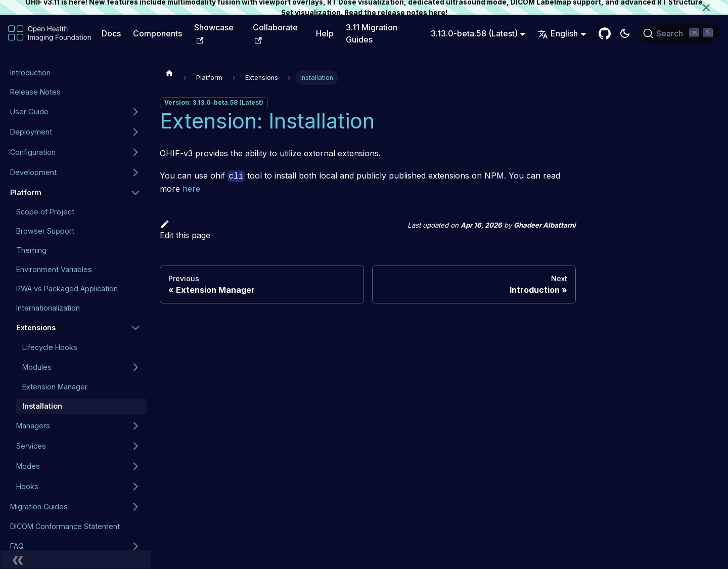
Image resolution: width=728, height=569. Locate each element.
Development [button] (33, 172)
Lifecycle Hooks (50, 347)
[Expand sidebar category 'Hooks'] (135, 487)
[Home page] (169, 73)
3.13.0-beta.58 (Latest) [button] (474, 33)
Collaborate (275, 33)
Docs (111, 33)
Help (325, 33)
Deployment (31, 132)
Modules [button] (37, 367)
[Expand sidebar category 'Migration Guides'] (135, 507)
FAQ (17, 546)
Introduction (30, 73)
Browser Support (45, 231)
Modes (28, 466)
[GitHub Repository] (605, 33)
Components (157, 33)
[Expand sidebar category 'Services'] (135, 446)
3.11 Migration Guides (372, 33)
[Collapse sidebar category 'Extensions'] (135, 328)
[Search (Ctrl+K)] (679, 33)
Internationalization (48, 308)
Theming (31, 250)
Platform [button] (26, 192)
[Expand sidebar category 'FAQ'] (135, 546)
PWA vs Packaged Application (67, 289)
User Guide (29, 112)
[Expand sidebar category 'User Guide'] (135, 112)
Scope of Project (45, 212)
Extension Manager (55, 387)
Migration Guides (39, 507)
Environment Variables (54, 269)
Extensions (36, 327)
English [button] (558, 33)
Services (31, 446)
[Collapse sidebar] (76, 559)
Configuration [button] (33, 152)
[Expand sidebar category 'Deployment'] (135, 132)
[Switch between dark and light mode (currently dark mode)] (625, 33)
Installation (42, 406)
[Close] (715, 7)
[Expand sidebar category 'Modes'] (135, 466)
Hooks (27, 486)
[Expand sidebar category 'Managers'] (135, 426)
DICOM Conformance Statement (65, 526)
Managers (33, 426)
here (437, 13)
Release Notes (35, 92)
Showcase (214, 33)
